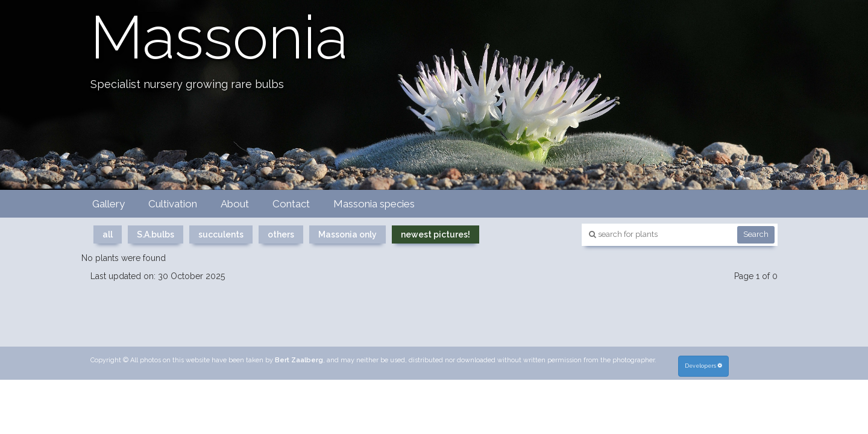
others (281, 234)
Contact (291, 204)
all (108, 234)
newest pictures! (436, 234)
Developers (704, 365)
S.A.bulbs (156, 234)
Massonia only (348, 234)
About (235, 204)
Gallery (108, 204)
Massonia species (374, 204)
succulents (221, 234)
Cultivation (173, 204)
